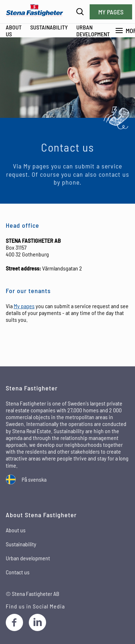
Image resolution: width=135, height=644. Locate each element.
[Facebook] (14, 622)
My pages (111, 12)
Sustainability (49, 27)
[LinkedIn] (37, 622)
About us (16, 530)
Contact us (18, 572)
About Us (14, 31)
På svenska (34, 479)
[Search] (80, 12)
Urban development (93, 31)
